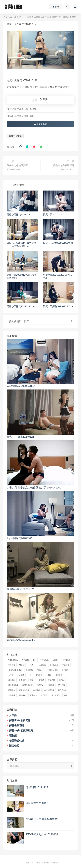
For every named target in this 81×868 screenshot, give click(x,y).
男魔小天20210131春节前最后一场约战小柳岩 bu (21, 245)
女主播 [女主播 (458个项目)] (11, 675)
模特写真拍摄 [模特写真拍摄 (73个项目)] (13, 685)
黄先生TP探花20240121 (20, 437)
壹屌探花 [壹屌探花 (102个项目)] (29, 670)
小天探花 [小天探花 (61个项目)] (21, 675)
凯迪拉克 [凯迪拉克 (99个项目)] (67, 660)
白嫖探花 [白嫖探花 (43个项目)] (37, 690)
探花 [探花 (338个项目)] (32, 680)
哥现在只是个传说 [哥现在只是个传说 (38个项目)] (15, 670)
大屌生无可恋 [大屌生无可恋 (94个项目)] (52, 670)
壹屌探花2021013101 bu (21, 640)
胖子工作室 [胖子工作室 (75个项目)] (62, 690)
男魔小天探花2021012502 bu (58, 306)
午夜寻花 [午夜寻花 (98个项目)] (66, 665)
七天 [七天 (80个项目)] (34, 660)
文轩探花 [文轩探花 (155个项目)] (41, 680)
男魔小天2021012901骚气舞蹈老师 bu (22, 276)
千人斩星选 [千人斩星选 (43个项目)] (54, 665)
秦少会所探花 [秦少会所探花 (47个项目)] (49, 690)
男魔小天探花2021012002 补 (58, 243)
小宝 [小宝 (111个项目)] (30, 675)
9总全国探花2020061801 (21, 386)
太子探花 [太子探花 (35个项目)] (65, 670)
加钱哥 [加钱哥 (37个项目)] (22, 665)
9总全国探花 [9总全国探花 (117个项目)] (13, 660)
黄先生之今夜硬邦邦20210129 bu (64, 167)
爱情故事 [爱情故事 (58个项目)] (62, 685)
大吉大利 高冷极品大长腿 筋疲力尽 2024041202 (34, 487)
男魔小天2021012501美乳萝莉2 (58, 276)
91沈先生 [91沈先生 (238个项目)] (25, 660)
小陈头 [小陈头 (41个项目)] (49, 675)
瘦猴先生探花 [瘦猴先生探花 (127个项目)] (24, 690)
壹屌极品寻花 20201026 (21, 589)
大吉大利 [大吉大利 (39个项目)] (40, 670)
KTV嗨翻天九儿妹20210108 (42, 834)
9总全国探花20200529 (20, 538)
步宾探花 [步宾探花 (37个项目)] (51, 685)
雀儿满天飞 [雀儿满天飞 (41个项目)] (56, 695)
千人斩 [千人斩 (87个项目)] (31, 665)
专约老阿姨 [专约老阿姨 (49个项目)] (44, 660)
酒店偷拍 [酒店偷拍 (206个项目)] (33, 695)
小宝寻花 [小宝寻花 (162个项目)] (39, 675)
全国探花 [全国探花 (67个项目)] (56, 660)
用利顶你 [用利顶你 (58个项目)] (12, 690)
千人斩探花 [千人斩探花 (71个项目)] (42, 665)
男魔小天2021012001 (54, 214)
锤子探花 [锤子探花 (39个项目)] (44, 695)
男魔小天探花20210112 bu (21, 306)
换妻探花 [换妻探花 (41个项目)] (22, 680)
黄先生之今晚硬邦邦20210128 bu (17, 167)
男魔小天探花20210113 (19, 214)
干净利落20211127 (37, 787)
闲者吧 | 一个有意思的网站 (27, 17)
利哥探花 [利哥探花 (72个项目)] (12, 665)
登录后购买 (40, 124)
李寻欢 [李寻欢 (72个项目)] (61, 680)
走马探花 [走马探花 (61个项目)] (12, 695)
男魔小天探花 (15, 136)
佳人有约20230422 (37, 803)
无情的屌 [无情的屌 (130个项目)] (51, 680)
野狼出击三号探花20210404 (42, 819)
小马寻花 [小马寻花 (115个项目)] (59, 675)
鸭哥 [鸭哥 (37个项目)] (66, 695)
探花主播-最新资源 (52, 17)
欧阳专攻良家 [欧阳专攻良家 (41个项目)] (28, 685)
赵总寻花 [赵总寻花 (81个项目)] (22, 695)
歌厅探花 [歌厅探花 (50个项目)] (40, 685)
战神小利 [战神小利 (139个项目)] (12, 680)
